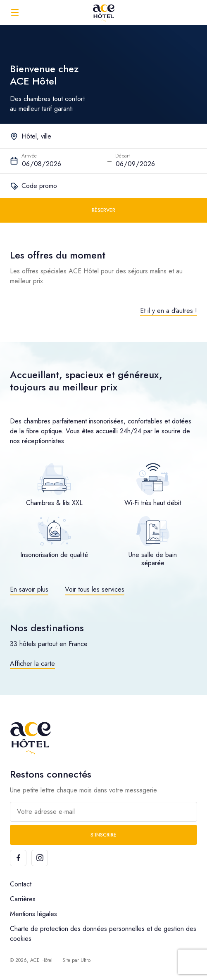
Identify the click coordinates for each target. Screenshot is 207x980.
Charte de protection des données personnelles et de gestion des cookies (103, 934)
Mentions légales (33, 914)
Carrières (23, 899)
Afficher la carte (32, 664)
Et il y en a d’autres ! (169, 311)
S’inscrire (103, 835)
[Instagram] (40, 858)
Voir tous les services (95, 589)
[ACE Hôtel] (104, 12)
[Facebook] (18, 858)
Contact (21, 884)
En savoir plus (29, 589)
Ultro (86, 960)
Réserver (103, 210)
